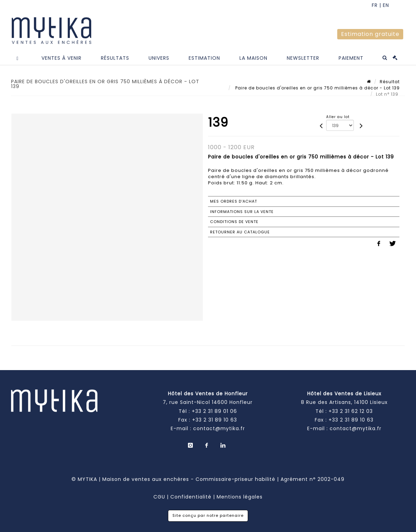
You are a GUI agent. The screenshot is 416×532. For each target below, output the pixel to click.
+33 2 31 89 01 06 (214, 411)
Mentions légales (240, 497)
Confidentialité (191, 497)
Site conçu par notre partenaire (208, 515)
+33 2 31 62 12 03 (351, 411)
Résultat (390, 82)
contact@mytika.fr (219, 428)
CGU (159, 497)
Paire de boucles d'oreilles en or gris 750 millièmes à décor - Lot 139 (317, 88)
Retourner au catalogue (240, 232)
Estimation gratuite (370, 34)
